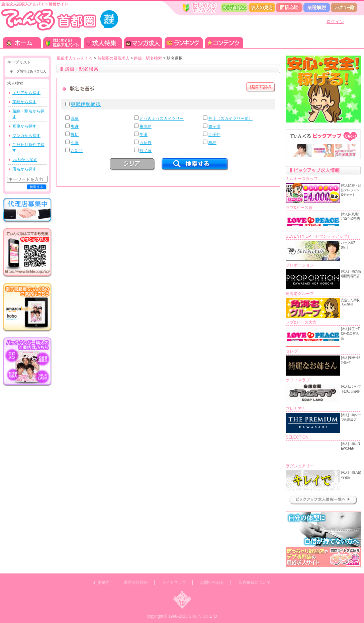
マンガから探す (26, 136)
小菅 (75, 143)
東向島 (146, 127)
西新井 (77, 151)
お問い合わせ (212, 582)
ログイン (335, 22)
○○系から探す (25, 160)
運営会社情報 (136, 582)
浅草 (75, 119)
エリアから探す (26, 93)
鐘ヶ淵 (214, 127)
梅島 (212, 143)
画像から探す (24, 126)
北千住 (214, 135)
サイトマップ (174, 582)
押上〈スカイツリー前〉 (231, 119)
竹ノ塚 (146, 151)
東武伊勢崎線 (86, 104)
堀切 (75, 135)
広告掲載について (255, 582)
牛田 (144, 135)
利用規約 (101, 582)
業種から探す (24, 102)
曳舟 (75, 127)
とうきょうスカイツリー (162, 119)
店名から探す (24, 169)
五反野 (146, 143)
